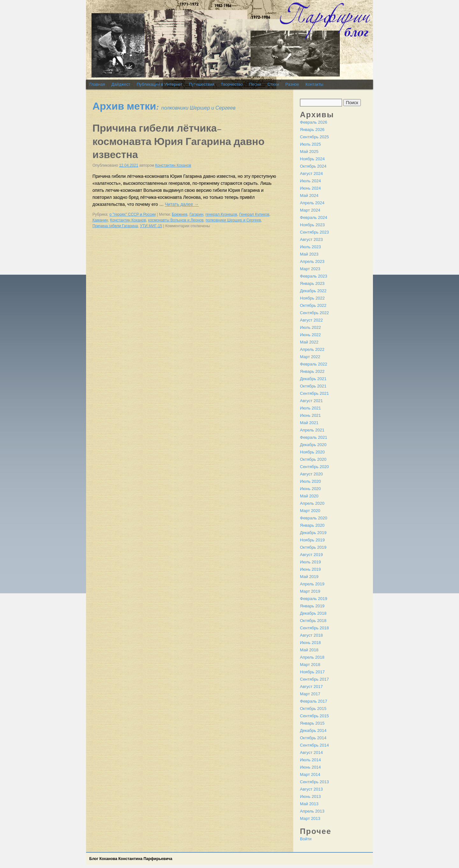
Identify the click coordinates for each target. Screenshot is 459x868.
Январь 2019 (312, 606)
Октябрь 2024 (313, 166)
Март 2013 (310, 818)
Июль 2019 (310, 562)
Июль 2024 (310, 181)
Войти (306, 839)
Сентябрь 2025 (314, 137)
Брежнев (180, 214)
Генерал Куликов (254, 214)
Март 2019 (310, 591)
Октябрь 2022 (313, 305)
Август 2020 (311, 474)
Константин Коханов (173, 165)
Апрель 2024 (312, 203)
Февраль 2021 (313, 437)
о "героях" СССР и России (132, 214)
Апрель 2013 (312, 811)
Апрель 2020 (312, 503)
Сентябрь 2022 (314, 313)
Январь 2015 (312, 723)
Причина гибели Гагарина (115, 226)
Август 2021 (311, 401)
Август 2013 (311, 789)
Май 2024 (309, 195)
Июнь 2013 (310, 796)
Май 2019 (309, 577)
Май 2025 (309, 152)
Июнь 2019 (310, 569)
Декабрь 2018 (313, 613)
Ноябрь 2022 (312, 298)
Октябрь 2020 (313, 459)
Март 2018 (310, 665)
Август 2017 (311, 687)
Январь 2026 (312, 130)
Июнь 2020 (310, 489)
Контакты (314, 84)
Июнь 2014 (310, 767)
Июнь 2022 (310, 335)
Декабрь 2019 (313, 533)
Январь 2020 (312, 525)
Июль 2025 (310, 144)
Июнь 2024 (310, 188)
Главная (97, 84)
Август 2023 (311, 239)
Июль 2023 (310, 247)
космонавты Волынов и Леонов (176, 220)
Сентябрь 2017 (314, 679)
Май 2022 (309, 342)
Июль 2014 (310, 760)
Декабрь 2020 (313, 445)
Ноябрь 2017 (312, 672)
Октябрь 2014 (313, 738)
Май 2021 (309, 423)
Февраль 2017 (313, 701)
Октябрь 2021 (313, 386)
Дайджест (121, 84)
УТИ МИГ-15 (151, 226)
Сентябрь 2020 (314, 467)
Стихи (273, 84)
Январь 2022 (312, 371)
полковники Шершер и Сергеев (233, 220)
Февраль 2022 (313, 364)
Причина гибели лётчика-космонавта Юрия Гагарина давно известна (178, 142)
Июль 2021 (310, 408)
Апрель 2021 (312, 430)
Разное (292, 84)
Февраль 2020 (313, 518)
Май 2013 (309, 804)
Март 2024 (310, 210)
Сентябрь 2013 (314, 782)
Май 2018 (309, 650)
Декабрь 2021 (313, 379)
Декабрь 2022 (313, 291)
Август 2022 (311, 320)
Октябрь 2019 (313, 547)
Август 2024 (311, 174)
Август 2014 (311, 752)
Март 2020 (310, 511)
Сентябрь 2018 (314, 628)
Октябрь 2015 (313, 709)
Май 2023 (309, 254)
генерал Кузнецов (221, 214)
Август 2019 (311, 555)
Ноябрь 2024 (312, 159)
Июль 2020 (310, 481)
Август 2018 (311, 635)
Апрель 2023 (312, 261)
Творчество (232, 84)
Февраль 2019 (313, 599)
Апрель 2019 (312, 584)
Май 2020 (309, 496)
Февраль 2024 (313, 217)
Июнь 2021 (310, 415)
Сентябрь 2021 (314, 393)
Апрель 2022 (312, 349)
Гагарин (197, 214)
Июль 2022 (310, 327)
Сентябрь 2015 (314, 716)
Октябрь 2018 (313, 621)
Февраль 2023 (313, 276)
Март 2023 (310, 269)
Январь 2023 (312, 283)
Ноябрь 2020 (312, 452)
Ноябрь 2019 (312, 540)
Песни (255, 84)
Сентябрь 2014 (314, 745)
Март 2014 (310, 774)
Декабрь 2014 (313, 731)
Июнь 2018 (310, 643)
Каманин (100, 220)
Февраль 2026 (313, 122)
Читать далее (182, 204)
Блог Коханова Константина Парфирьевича (131, 859)
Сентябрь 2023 (314, 232)
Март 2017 (310, 694)
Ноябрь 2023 (312, 225)
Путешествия (201, 84)
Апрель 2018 (312, 657)
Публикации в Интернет (160, 84)
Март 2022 (310, 357)
